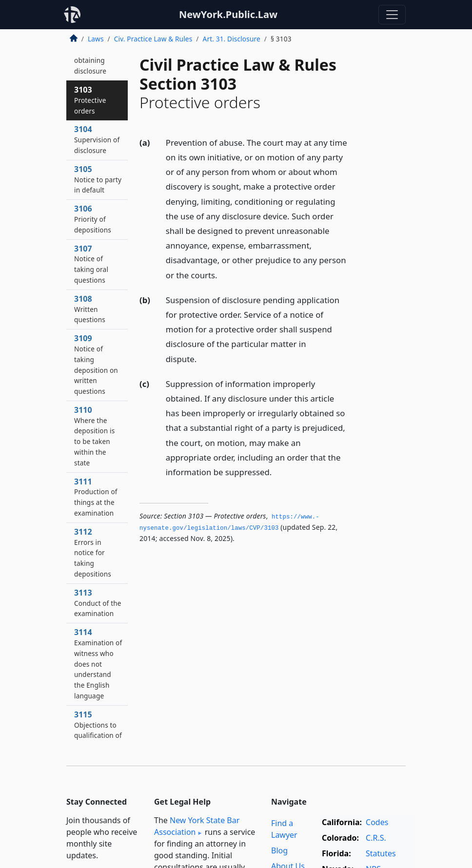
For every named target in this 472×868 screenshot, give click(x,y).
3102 (91, 55)
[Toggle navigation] (392, 15)
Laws (96, 39)
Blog (279, 850)
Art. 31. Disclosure (232, 39)
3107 (91, 264)
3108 (90, 309)
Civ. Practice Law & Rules (153, 39)
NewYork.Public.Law (228, 14)
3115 (98, 735)
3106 (93, 219)
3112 (93, 552)
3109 (96, 364)
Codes (377, 822)
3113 (98, 603)
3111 (96, 497)
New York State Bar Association (197, 826)
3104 (97, 139)
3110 (94, 436)
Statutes (381, 853)
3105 (98, 179)
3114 (98, 664)
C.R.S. (376, 838)
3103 (90, 100)
